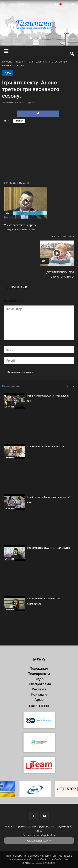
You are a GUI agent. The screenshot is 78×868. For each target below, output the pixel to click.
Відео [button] (39, 679)
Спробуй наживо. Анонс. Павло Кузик (48, 548)
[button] (72, 54)
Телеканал (39, 668)
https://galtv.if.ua (43, 859)
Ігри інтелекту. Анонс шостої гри (45, 447)
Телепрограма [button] (39, 684)
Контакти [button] (39, 694)
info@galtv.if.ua (46, 835)
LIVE (58, 4)
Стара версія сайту (39, 840)
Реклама (39, 689)
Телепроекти (39, 674)
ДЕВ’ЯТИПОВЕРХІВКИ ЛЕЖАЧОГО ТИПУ (60, 274)
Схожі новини (11, 386)
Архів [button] (39, 700)
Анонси (19, 121)
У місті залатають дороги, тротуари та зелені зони (21, 227)
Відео (8, 73)
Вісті (9, 213)
